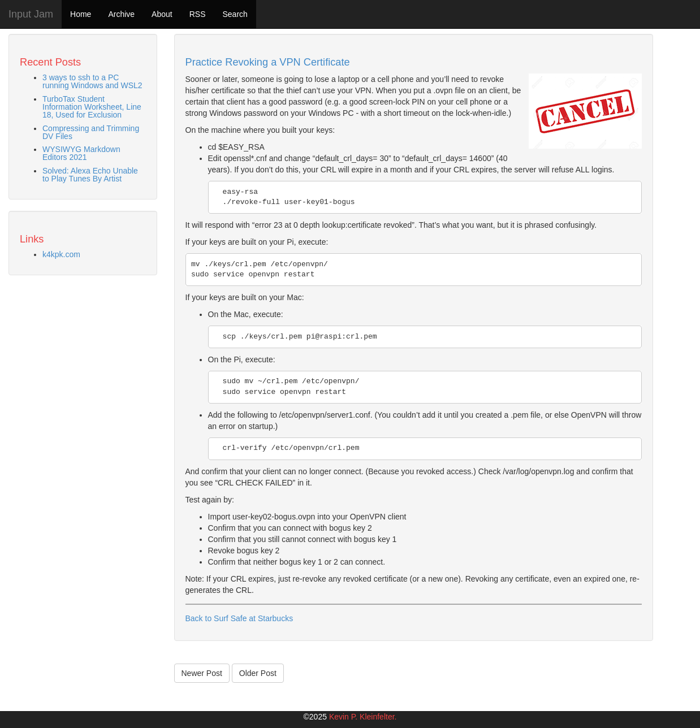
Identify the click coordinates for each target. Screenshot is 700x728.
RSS (198, 14)
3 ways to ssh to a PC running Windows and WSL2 (92, 81)
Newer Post (202, 673)
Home (81, 14)
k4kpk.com (61, 254)
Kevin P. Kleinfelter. (363, 717)
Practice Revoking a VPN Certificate (268, 62)
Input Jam (31, 14)
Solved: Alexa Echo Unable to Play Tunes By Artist (90, 175)
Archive (121, 14)
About (162, 14)
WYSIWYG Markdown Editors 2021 (81, 153)
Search (235, 14)
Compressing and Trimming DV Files (91, 132)
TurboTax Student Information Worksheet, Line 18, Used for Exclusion (92, 107)
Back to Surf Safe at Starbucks (239, 618)
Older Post (258, 673)
